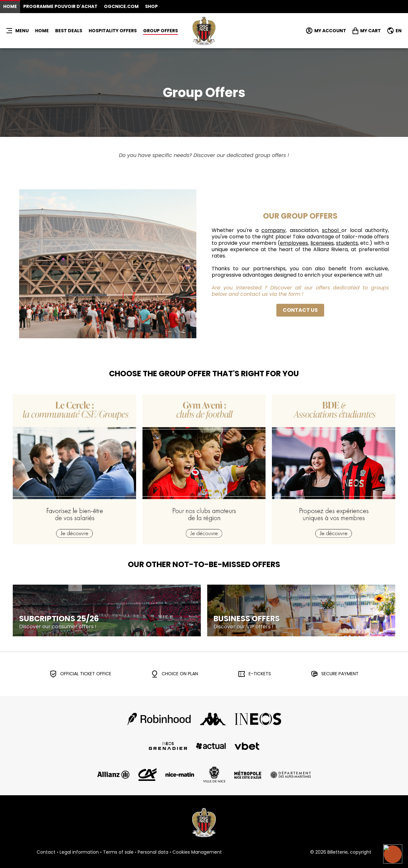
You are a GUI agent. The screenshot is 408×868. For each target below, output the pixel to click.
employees (294, 243)
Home (10, 6)
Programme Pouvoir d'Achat (60, 6)
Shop (151, 6)
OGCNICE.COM (121, 6)
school (332, 230)
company (273, 230)
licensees (322, 243)
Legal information (79, 852)
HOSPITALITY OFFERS (113, 31)
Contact (46, 852)
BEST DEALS (69, 31)
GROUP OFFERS (160, 31)
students (347, 243)
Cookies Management (197, 852)
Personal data (153, 852)
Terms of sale (118, 852)
